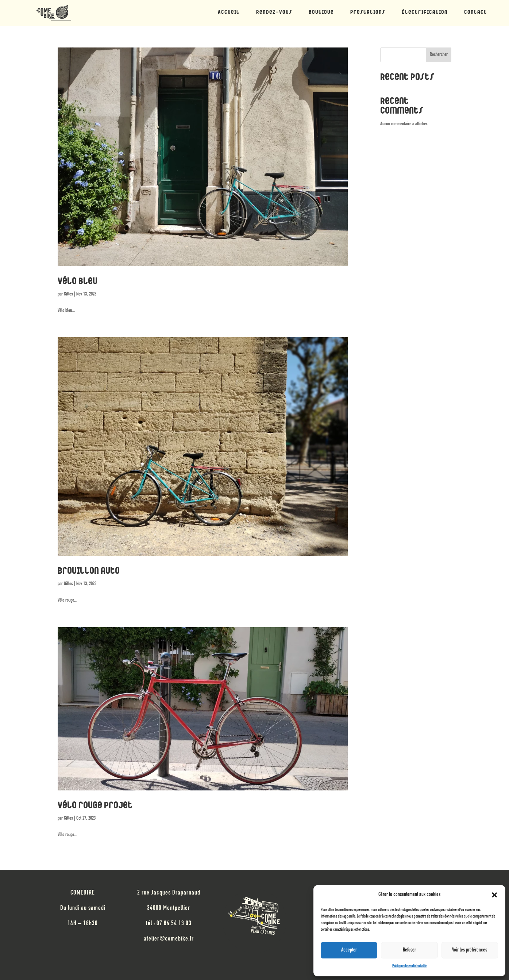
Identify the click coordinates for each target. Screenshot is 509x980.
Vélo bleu (78, 282)
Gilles (68, 294)
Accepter (349, 950)
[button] (494, 895)
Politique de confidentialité (409, 966)
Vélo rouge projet (95, 806)
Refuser (409, 950)
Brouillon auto (89, 572)
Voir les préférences (470, 950)
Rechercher (439, 55)
